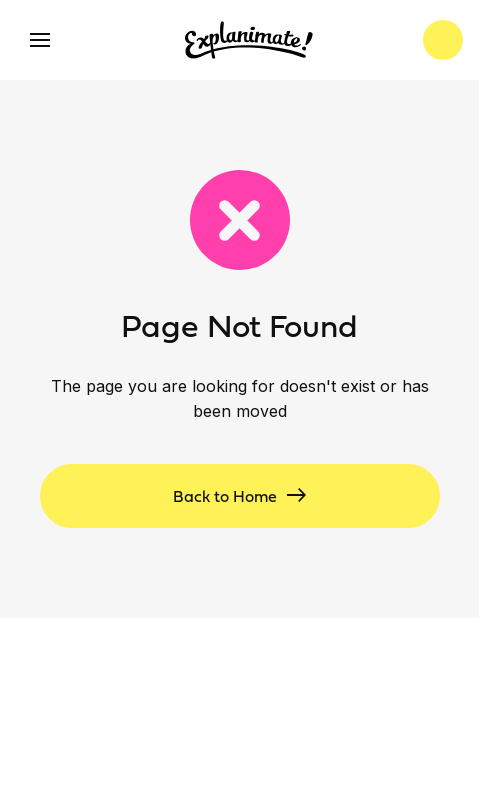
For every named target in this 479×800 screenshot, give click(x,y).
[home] (244, 40)
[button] (40, 40)
